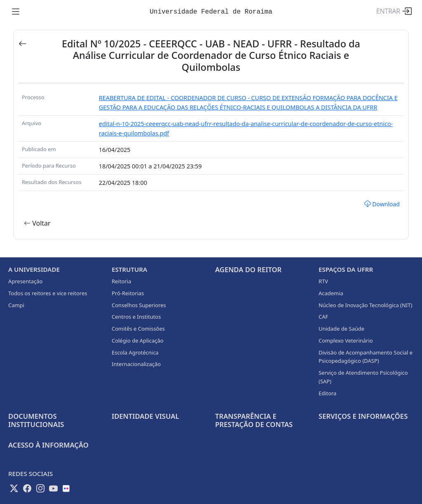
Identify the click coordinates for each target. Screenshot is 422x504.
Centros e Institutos (136, 317)
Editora (327, 393)
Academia (331, 293)
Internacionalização (136, 364)
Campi (16, 305)
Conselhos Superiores (139, 305)
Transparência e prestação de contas (254, 420)
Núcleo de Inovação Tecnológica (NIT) (365, 305)
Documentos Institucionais (36, 420)
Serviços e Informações (363, 416)
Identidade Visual (145, 416)
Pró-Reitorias (128, 293)
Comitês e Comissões (138, 329)
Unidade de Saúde (341, 329)
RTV (323, 281)
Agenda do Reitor (248, 269)
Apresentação (25, 281)
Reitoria (121, 281)
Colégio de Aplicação (138, 341)
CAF (323, 317)
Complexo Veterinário (346, 341)
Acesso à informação (48, 445)
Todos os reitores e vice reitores (48, 293)
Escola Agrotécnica (135, 352)
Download (382, 204)
